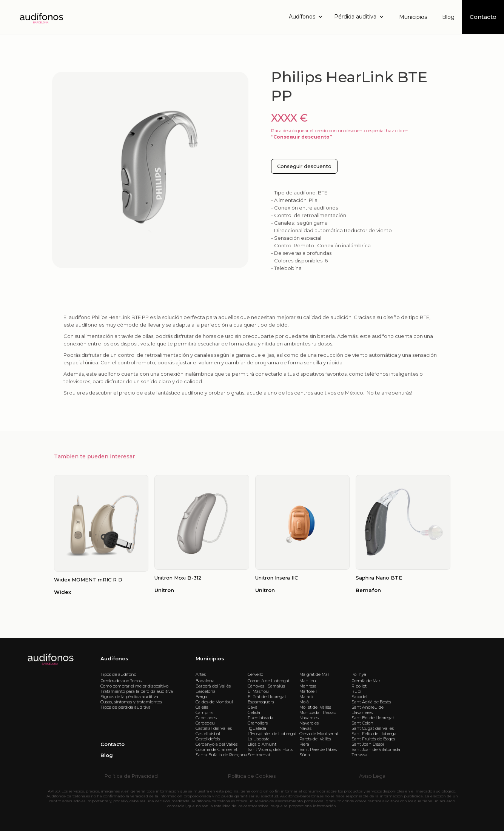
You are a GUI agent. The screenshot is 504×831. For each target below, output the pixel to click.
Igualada (257, 728)
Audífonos (114, 658)
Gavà (253, 707)
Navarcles (309, 718)
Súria (305, 755)
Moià (304, 702)
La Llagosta (259, 739)
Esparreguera (261, 702)
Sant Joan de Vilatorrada (376, 749)
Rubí (356, 691)
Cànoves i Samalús (266, 686)
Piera (304, 744)
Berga (201, 697)
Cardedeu (205, 723)
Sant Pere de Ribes (318, 749)
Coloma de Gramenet (217, 749)
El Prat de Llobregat (267, 697)
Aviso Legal (373, 776)
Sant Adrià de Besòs (371, 702)
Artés (201, 674)
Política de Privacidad (131, 776)
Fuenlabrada (260, 718)
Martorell (308, 691)
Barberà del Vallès (213, 686)
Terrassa (359, 755)
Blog (448, 17)
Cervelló (255, 674)
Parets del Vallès (315, 739)
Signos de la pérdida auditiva (129, 697)
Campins (204, 712)
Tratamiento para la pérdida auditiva (137, 691)
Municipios (413, 17)
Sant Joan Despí (368, 744)
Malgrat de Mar (314, 674)
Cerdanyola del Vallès (217, 744)
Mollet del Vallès (315, 707)
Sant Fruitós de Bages (373, 739)
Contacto (113, 744)
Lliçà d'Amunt (262, 744)
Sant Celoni (363, 723)
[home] (41, 17)
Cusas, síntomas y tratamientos (131, 702)
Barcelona (206, 691)
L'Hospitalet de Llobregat (272, 734)
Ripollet (359, 686)
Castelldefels (208, 739)
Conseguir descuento (304, 166)
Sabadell (360, 697)
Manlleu (308, 681)
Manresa (308, 686)
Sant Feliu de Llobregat (375, 734)
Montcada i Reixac (318, 712)
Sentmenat (259, 755)
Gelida (254, 712)
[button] (308, 17)
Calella (202, 707)
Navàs (305, 728)
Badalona (205, 681)
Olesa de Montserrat (319, 734)
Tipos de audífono (118, 674)
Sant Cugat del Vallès (373, 728)
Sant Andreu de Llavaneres (368, 710)
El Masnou (258, 691)
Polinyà (359, 674)
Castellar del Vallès (214, 728)
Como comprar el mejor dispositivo (134, 686)
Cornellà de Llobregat (269, 681)
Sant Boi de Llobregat (373, 718)
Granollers (258, 723)
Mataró (306, 697)
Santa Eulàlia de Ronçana (221, 755)
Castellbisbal (208, 734)
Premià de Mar (366, 681)
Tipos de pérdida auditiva (126, 707)
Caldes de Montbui (214, 702)
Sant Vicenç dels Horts (270, 749)
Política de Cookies (252, 776)
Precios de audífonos (121, 681)
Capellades (206, 718)
